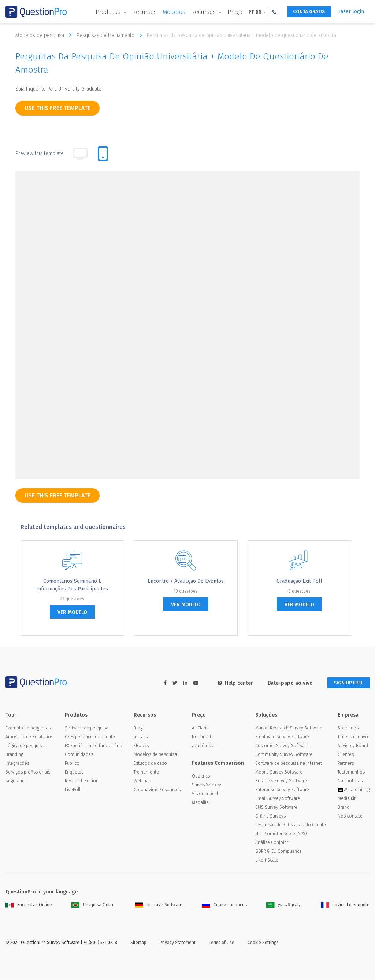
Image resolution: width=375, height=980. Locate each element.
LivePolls (74, 790)
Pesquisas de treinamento (111, 35)
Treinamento (146, 772)
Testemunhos (351, 772)
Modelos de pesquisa (45, 35)
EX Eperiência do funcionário (94, 746)
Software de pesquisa (87, 728)
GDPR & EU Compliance (279, 852)
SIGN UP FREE (346, 683)
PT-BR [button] (250, 12)
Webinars (143, 781)
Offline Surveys (270, 816)
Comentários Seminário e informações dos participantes (72, 585)
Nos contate (350, 816)
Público (72, 764)
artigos (141, 737)
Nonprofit (202, 737)
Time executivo (353, 737)
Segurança (16, 781)
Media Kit (347, 799)
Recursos (139, 12)
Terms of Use (222, 943)
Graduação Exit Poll (299, 581)
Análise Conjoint (272, 843)
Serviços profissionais (28, 772)
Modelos (169, 12)
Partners (346, 764)
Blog (138, 728)
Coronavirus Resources (157, 790)
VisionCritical (205, 794)
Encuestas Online (29, 905)
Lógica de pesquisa (25, 746)
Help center (231, 683)
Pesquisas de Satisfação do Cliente (291, 825)
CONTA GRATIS (306, 12)
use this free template (57, 108)
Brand (344, 808)
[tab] (103, 154)
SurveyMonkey (207, 785)
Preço (230, 12)
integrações (17, 764)
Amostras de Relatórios (29, 737)
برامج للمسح (284, 905)
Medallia (200, 803)
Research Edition (82, 781)
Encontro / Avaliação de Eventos (186, 581)
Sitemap (138, 943)
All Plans (200, 728)
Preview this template (40, 153)
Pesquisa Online (94, 905)
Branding (14, 755)
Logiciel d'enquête (345, 905)
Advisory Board (353, 746)
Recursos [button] (199, 12)
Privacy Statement (178, 943)
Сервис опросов (224, 905)
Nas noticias (350, 781)
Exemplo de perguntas (28, 728)
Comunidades (79, 755)
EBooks (141, 746)
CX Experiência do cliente (90, 737)
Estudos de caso (150, 764)
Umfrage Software (159, 905)
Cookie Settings (263, 943)
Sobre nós (348, 728)
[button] (269, 12)
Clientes (346, 755)
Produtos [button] (103, 12)
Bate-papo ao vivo (286, 683)
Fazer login (351, 12)
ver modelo (72, 612)
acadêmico (203, 746)
